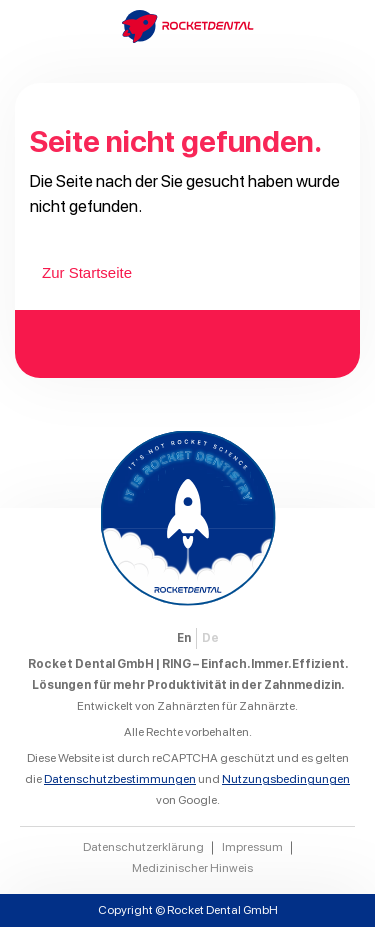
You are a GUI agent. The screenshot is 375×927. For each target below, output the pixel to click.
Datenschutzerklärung (143, 847)
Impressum (252, 847)
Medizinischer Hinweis (192, 868)
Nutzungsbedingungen (286, 779)
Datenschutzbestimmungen (120, 779)
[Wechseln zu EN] (184, 638)
